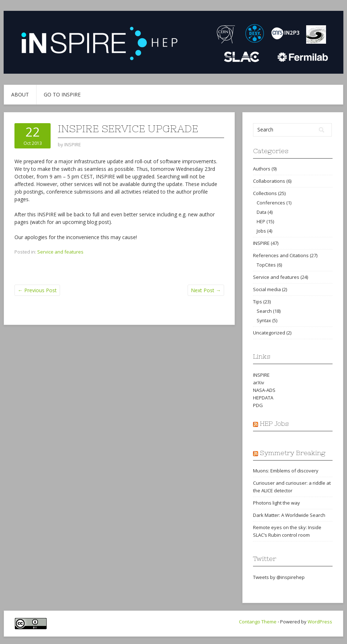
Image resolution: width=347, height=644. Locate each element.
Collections (265, 193)
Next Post (206, 290)
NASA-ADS (264, 390)
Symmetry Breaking (293, 453)
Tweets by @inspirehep (279, 577)
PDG (258, 405)
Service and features (60, 252)
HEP (261, 221)
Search (264, 311)
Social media (267, 289)
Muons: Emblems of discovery (286, 471)
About (20, 94)
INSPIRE (261, 243)
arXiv (259, 382)
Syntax (264, 320)
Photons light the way (277, 503)
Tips (258, 302)
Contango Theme (258, 622)
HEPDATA (263, 398)
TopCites (266, 265)
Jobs (261, 231)
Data (262, 212)
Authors (262, 169)
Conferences (271, 203)
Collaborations (269, 181)
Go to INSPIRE (62, 94)
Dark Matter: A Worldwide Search (289, 515)
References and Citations (281, 255)
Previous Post (37, 290)
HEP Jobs (274, 423)
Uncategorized (269, 333)
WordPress (320, 622)
